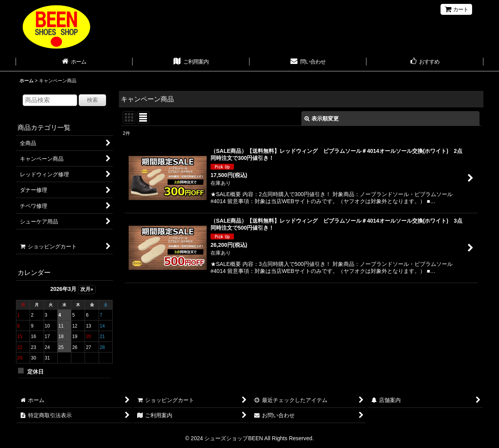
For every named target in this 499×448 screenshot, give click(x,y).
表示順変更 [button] (322, 119)
